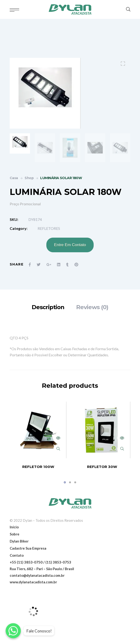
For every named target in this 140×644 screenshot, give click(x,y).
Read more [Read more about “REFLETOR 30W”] (122, 438)
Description (48, 307)
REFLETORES (49, 228)
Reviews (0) (92, 307)
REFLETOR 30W (102, 467)
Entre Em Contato (70, 245)
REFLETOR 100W (38, 467)
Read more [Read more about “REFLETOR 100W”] (58, 438)
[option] (20, 143)
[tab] (48, 307)
